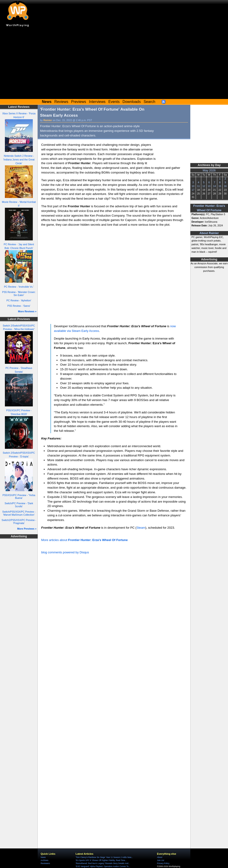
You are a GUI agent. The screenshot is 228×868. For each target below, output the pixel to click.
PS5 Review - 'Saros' (19, 306)
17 (193, 190)
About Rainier (209, 233)
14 (215, 186)
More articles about (84, 540)
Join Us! (161, 860)
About (160, 857)
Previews (79, 102)
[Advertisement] (114, 64)
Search (149, 102)
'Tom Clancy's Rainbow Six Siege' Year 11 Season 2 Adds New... (104, 857)
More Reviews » (27, 311)
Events (114, 102)
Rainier (48, 120)
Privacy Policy (163, 863)
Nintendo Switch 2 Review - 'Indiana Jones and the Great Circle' (19, 160)
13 (209, 186)
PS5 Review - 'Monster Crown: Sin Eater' (19, 294)
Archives (45, 860)
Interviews (97, 102)
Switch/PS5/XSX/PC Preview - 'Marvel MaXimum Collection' (19, 513)
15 (220, 186)
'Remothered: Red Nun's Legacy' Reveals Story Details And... (103, 863)
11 (198, 186)
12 (204, 186)
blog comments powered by (65, 552)
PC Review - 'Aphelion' (19, 300)
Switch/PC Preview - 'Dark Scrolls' (19, 505)
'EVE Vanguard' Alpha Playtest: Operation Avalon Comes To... (103, 866)
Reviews (61, 102)
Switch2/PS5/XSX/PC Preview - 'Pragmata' (19, 522)
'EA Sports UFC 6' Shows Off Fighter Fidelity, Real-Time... (101, 860)
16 (225, 186)
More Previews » (27, 529)
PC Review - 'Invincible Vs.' (19, 287)
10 (193, 186)
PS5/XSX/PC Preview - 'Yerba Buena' (19, 497)
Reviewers (45, 863)
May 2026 (209, 170)
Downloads (132, 102)
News (43, 857)
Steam (141, 528)
